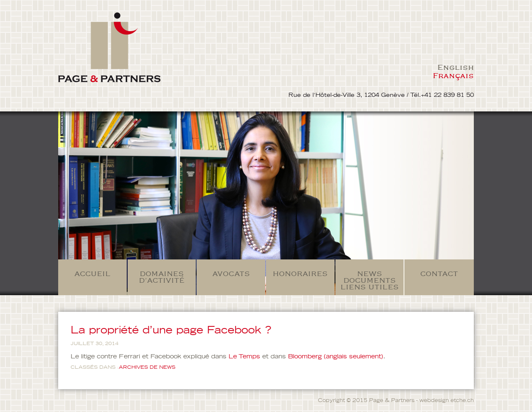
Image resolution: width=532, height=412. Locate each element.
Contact (439, 274)
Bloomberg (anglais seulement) (336, 357)
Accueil (92, 274)
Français (453, 75)
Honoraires (300, 274)
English (456, 67)
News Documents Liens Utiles (369, 280)
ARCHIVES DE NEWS (147, 367)
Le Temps (244, 357)
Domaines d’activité (162, 277)
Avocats (231, 274)
